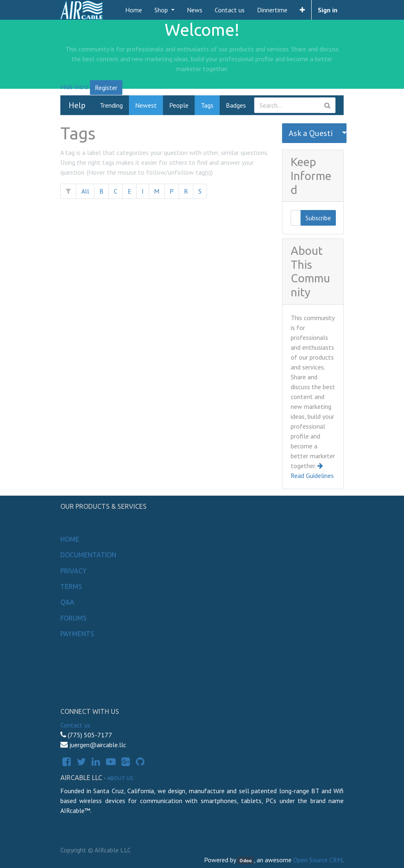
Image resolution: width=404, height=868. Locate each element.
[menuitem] (134, 10)
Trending (111, 105)
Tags (207, 105)
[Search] (327, 105)
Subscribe (318, 218)
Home (70, 539)
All (85, 191)
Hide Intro (74, 87)
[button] (302, 10)
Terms (71, 586)
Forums (73, 618)
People (179, 105)
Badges (236, 105)
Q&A (67, 602)
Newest (146, 105)
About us (120, 778)
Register (106, 88)
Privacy (73, 571)
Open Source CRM (318, 860)
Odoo (246, 860)
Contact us (75, 725)
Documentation (88, 555)
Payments (77, 634)
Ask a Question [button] (311, 133)
